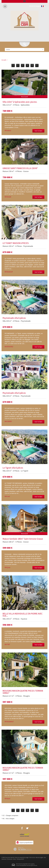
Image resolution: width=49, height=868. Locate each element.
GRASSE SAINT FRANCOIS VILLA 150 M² (20, 168)
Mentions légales (39, 857)
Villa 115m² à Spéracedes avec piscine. (20, 102)
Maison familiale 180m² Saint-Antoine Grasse (23, 539)
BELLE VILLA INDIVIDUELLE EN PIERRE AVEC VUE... (23, 615)
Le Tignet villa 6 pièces (13, 468)
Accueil (4, 60)
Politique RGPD (20, 859)
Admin (15, 859)
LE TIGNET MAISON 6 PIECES (16, 243)
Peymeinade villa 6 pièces (14, 318)
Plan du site (32, 857)
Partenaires (10, 859)
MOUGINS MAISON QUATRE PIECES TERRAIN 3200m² (23, 692)
